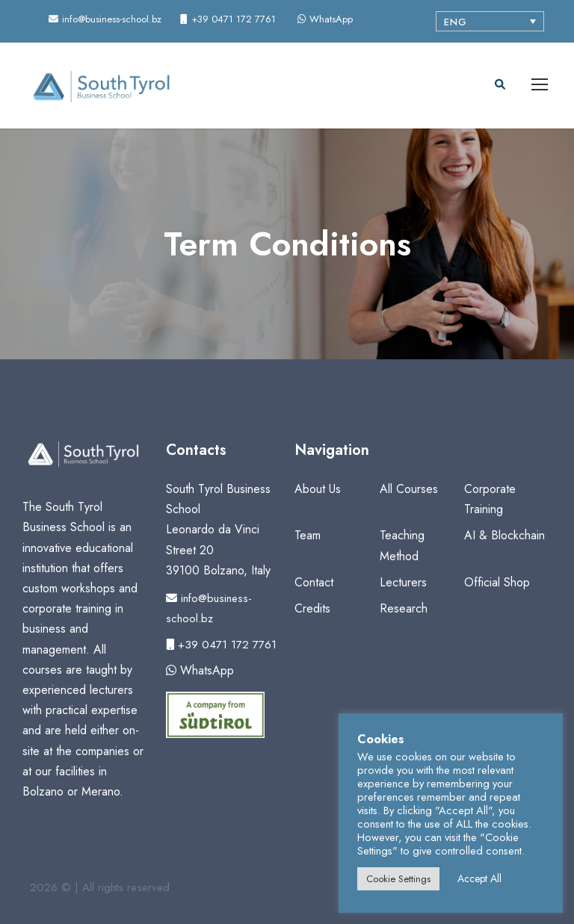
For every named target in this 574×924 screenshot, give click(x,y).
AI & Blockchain (504, 535)
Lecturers (403, 582)
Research (404, 608)
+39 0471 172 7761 (221, 645)
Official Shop (497, 582)
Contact (314, 582)
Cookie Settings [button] (398, 879)
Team (308, 535)
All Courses (409, 489)
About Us (318, 489)
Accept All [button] (479, 878)
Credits (312, 608)
